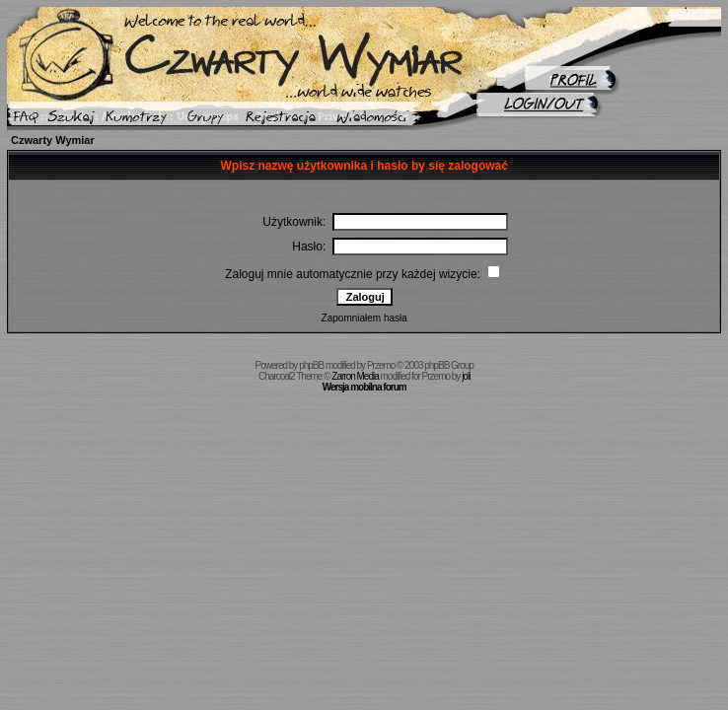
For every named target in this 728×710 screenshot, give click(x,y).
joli (466, 376)
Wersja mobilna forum (364, 387)
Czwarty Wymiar (53, 140)
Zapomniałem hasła (364, 318)
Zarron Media (355, 376)
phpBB (311, 365)
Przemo (381, 365)
